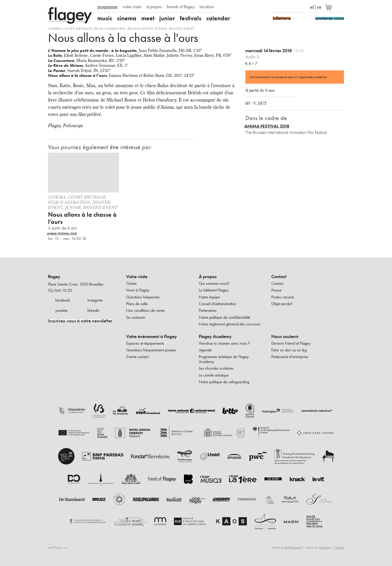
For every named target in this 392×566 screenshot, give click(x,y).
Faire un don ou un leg (289, 350)
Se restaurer (136, 317)
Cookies (339, 547)
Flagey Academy (215, 336)
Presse (276, 290)
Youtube (294, 7)
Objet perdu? (282, 304)
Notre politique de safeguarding (224, 382)
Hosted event (140, 29)
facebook (63, 300)
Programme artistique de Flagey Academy (224, 359)
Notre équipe (209, 297)
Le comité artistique (214, 375)
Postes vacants (283, 297)
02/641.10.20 (60, 290)
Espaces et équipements (145, 343)
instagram (95, 300)
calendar (218, 18)
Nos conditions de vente (145, 310)
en (319, 6)
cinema (127, 18)
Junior (161, 29)
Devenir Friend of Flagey (291, 343)
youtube (61, 310)
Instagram (285, 7)
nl (312, 6)
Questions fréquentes (143, 297)
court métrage (78, 29)
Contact (279, 277)
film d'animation (110, 29)
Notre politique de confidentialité (225, 317)
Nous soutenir (285, 336)
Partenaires (208, 310)
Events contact (137, 357)
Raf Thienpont (293, 547)
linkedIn (303, 7)
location (207, 7)
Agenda (205, 350)
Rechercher (341, 7)
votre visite (132, 7)
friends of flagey (181, 7)
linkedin (94, 310)
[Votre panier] (330, 10)
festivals (191, 18)
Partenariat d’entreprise (290, 357)
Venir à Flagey (138, 290)
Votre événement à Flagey (152, 336)
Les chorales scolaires (216, 368)
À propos (208, 277)
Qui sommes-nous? (214, 283)
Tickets (131, 283)
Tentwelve (325, 547)
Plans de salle (137, 304)
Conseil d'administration (218, 304)
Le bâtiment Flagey (214, 290)
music (105, 18)
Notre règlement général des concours (230, 324)
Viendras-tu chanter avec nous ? (224, 343)
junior (167, 18)
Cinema (55, 29)
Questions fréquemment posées (151, 350)
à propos (154, 7)
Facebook (276, 7)
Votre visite (137, 277)
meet (148, 18)
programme (108, 7)
